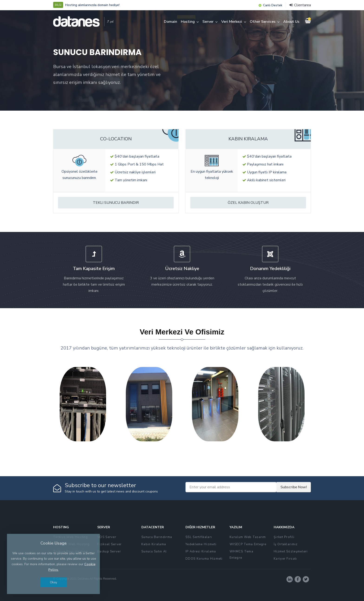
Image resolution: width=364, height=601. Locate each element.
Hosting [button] (188, 22)
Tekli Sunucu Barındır (116, 203)
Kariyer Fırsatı (285, 559)
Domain (171, 22)
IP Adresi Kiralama (201, 551)
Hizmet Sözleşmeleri (291, 551)
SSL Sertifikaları (199, 537)
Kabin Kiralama (154, 544)
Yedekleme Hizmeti (201, 544)
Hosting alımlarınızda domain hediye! (92, 5)
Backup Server (109, 551)
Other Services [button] (263, 22)
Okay (54, 582)
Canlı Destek (273, 5)
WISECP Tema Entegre (248, 544)
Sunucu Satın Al (154, 551)
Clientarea (300, 5)
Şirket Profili (284, 537)
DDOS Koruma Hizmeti (204, 559)
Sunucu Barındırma (157, 537)
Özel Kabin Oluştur (248, 203)
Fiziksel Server (110, 544)
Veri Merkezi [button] (232, 22)
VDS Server (107, 537)
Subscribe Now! (294, 487)
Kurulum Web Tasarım (248, 537)
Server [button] (208, 22)
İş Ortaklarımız (286, 544)
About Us (291, 22)
